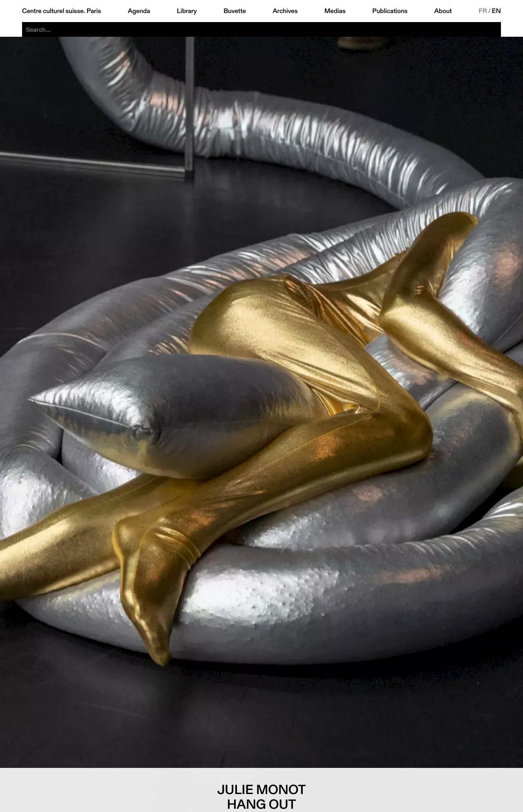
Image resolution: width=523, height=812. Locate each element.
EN (496, 11)
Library (187, 11)
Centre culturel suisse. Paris (61, 11)
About (443, 11)
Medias (335, 11)
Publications (390, 11)
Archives (285, 11)
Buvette (235, 11)
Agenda (139, 11)
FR (483, 11)
